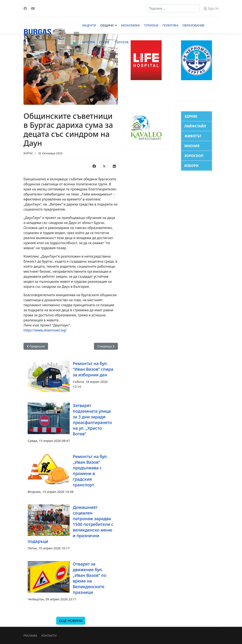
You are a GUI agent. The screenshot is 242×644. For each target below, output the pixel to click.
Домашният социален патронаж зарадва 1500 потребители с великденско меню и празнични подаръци (71, 524)
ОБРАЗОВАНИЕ (194, 25)
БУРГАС (28, 153)
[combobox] (173, 8)
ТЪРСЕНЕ (122, 42)
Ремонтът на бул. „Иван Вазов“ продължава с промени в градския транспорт (90, 471)
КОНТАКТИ (49, 635)
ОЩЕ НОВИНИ (71, 621)
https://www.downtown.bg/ (45, 330)
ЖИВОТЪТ (193, 136)
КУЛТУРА (89, 42)
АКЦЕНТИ (89, 25)
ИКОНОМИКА (130, 25)
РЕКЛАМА (30, 635)
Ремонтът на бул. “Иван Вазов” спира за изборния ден (93, 369)
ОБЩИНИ (107, 25)
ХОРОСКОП (194, 156)
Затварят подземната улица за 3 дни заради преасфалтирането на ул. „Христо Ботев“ (92, 420)
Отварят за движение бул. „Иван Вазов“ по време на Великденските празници (90, 578)
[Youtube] (33, 8)
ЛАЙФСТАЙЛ (195, 126)
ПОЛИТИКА (170, 25)
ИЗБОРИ (191, 166)
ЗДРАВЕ (191, 116)
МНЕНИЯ (192, 146)
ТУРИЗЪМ (151, 25)
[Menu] (76, 34)
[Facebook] (25, 8)
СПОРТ (104, 42)
